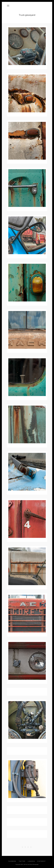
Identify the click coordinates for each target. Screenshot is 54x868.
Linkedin (31, 861)
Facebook (12, 861)
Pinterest (42, 861)
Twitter (22, 861)
